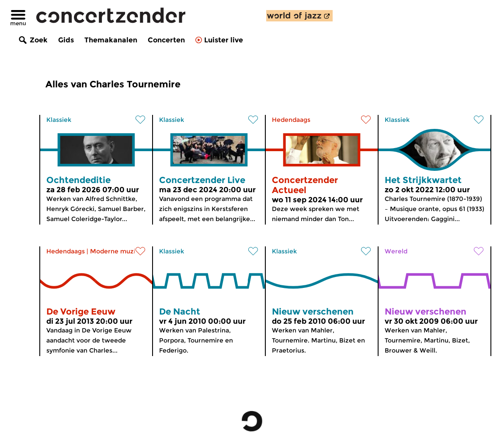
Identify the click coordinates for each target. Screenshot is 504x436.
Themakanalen (111, 40)
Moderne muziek (116, 251)
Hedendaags (291, 120)
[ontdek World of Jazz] (299, 16)
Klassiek (59, 120)
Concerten (166, 40)
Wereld (396, 251)
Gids (66, 40)
